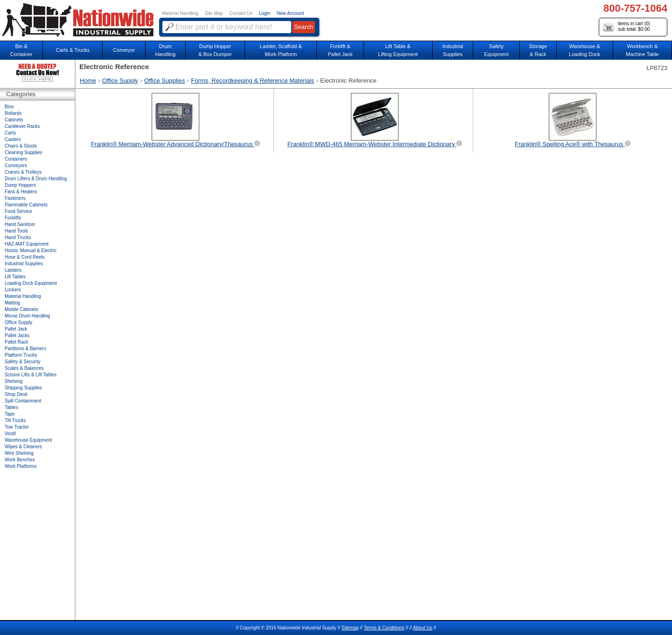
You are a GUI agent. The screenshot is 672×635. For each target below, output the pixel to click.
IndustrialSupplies (453, 50)
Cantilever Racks (22, 126)
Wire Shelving (19, 453)
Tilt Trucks (15, 420)
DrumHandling (165, 50)
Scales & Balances (24, 368)
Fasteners (15, 198)
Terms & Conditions (384, 628)
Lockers (13, 290)
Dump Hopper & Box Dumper (215, 50)
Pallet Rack (17, 342)
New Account (290, 13)
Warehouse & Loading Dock (584, 50)
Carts (10, 133)
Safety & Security (23, 362)
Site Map (213, 13)
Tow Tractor (17, 427)
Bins (9, 107)
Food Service (18, 211)
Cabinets (14, 120)
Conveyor (124, 50)
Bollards (13, 113)
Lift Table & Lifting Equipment (398, 50)
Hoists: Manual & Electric (31, 250)
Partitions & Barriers (25, 349)
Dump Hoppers (20, 185)
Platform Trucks (21, 355)
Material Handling (180, 13)
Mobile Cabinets (21, 309)
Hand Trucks (18, 237)
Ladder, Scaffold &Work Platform (281, 50)
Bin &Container (21, 50)
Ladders (13, 270)
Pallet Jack (16, 329)
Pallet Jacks (17, 335)
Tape (10, 414)
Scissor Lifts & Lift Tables (31, 375)
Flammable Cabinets (26, 205)
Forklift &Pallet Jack (340, 50)
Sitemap (350, 628)
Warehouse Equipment (28, 440)
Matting (12, 303)
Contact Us (241, 13)
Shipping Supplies (23, 388)
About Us (423, 628)
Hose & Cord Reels (25, 257)
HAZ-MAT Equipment (27, 244)
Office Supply (120, 81)
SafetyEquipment (496, 50)
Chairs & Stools (21, 146)
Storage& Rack (538, 50)
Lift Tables (15, 277)
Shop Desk (16, 394)
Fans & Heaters (21, 192)
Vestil (10, 434)
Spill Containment (23, 401)
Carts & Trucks (73, 50)
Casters (13, 139)
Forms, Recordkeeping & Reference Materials (252, 81)
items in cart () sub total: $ (626, 27)
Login (265, 13)
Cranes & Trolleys (23, 172)
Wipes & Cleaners (23, 447)
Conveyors (16, 166)
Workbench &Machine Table (642, 50)
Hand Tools (16, 231)
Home (88, 81)
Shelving (14, 381)
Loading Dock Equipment (31, 283)
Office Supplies (164, 81)
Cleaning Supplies (24, 152)
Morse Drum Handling (27, 316)
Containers (16, 159)
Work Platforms (21, 466)
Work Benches (20, 460)
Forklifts (13, 218)
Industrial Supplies (24, 264)
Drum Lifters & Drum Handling (36, 179)
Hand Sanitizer (20, 224)
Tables (11, 407)
